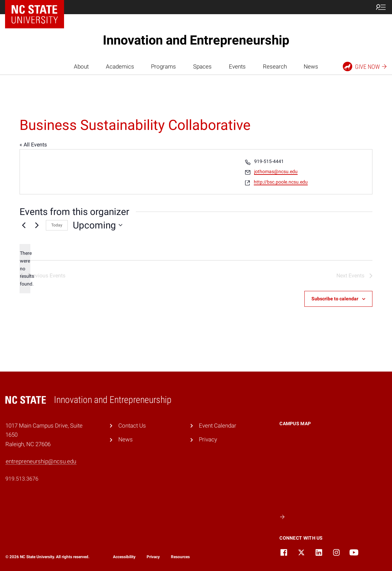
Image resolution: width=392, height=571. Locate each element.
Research (275, 66)
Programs (163, 66)
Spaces (202, 66)
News (311, 66)
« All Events (33, 145)
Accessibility (124, 557)
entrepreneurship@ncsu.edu (41, 461)
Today (57, 225)
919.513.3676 (22, 479)
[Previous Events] (24, 225)
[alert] (25, 268)
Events (237, 66)
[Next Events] (37, 225)
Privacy (208, 439)
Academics (120, 66)
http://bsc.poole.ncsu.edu (281, 182)
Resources (180, 557)
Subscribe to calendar (335, 299)
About (81, 66)
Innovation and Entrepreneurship (196, 40)
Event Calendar (218, 426)
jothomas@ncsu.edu (276, 171)
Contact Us (132, 426)
